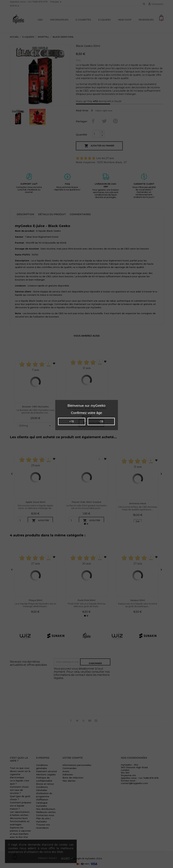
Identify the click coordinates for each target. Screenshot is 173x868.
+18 (72, 421)
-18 (101, 421)
